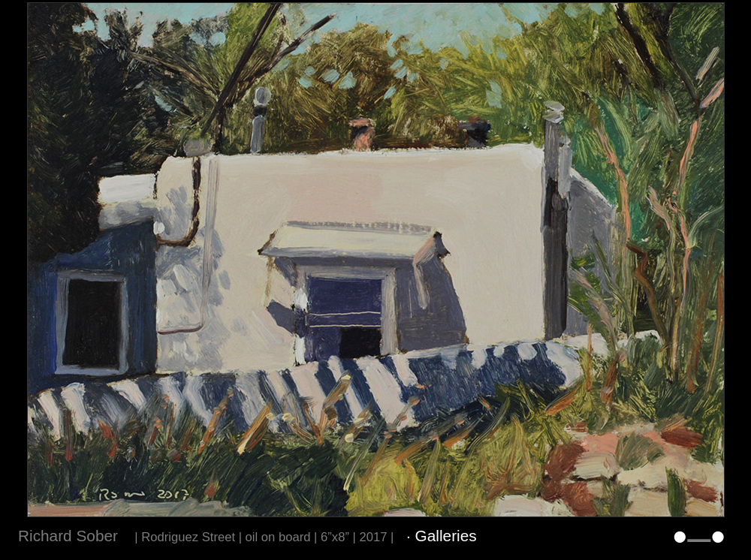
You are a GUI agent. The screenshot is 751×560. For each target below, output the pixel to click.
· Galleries (442, 536)
